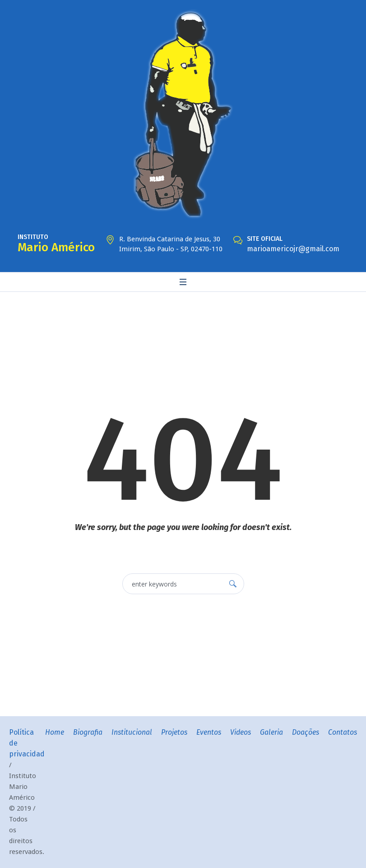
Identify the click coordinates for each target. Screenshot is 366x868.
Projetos (174, 732)
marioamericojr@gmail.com (293, 249)
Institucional (132, 732)
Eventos (209, 732)
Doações (306, 732)
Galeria (271, 732)
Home (55, 732)
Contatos (343, 732)
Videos (241, 732)
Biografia (88, 732)
